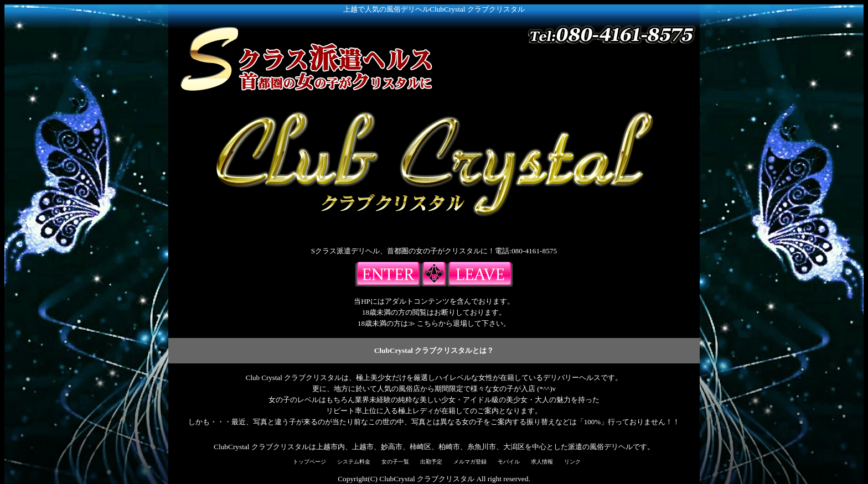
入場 (388, 274)
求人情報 (542, 462)
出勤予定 (431, 462)
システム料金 (354, 462)
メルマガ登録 (470, 462)
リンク (572, 462)
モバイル (509, 462)
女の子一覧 (395, 462)
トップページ (309, 462)
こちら (428, 323)
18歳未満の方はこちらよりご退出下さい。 (480, 274)
